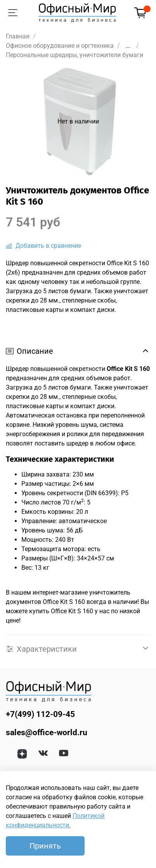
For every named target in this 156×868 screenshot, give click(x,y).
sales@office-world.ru (47, 732)
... (128, 46)
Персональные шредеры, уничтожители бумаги (75, 55)
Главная (18, 36)
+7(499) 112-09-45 (40, 714)
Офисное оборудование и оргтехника (60, 46)
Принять (45, 846)
